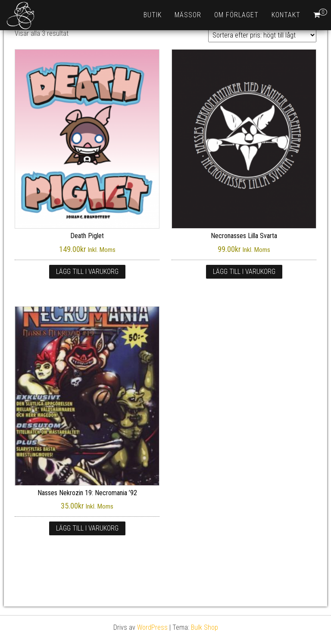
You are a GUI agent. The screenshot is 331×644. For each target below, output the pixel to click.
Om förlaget (236, 15)
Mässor (188, 15)
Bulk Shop (205, 627)
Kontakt (286, 15)
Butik (153, 15)
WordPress (152, 627)
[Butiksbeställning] (262, 35)
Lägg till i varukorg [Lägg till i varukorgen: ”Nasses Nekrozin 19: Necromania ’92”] (87, 528)
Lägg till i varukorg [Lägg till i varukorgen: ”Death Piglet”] (87, 272)
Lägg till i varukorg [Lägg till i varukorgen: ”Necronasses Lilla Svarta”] (244, 272)
